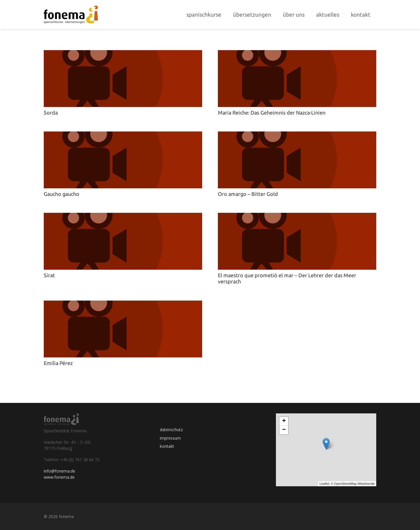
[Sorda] (123, 54)
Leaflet (324, 484)
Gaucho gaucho (62, 194)
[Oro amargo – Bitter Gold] (297, 135)
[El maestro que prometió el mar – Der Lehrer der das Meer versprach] (297, 217)
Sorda (51, 113)
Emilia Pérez (58, 363)
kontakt (167, 446)
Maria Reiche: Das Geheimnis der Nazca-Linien (272, 113)
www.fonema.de (59, 477)
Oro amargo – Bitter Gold (248, 194)
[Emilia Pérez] (123, 304)
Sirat (49, 275)
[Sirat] (123, 217)
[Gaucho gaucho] (123, 135)
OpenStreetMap (346, 484)
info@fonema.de (60, 471)
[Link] (71, 15)
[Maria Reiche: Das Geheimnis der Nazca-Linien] (297, 54)
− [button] (284, 430)
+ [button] (284, 421)
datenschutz (171, 430)
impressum (170, 438)
